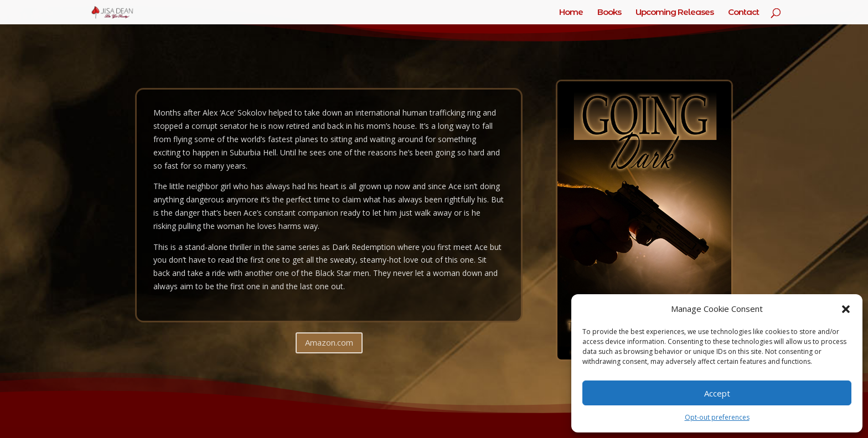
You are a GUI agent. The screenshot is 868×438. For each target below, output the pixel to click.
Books (609, 13)
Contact (743, 13)
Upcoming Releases (675, 13)
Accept (717, 393)
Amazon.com (329, 342)
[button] (846, 309)
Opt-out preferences (717, 417)
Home (571, 13)
